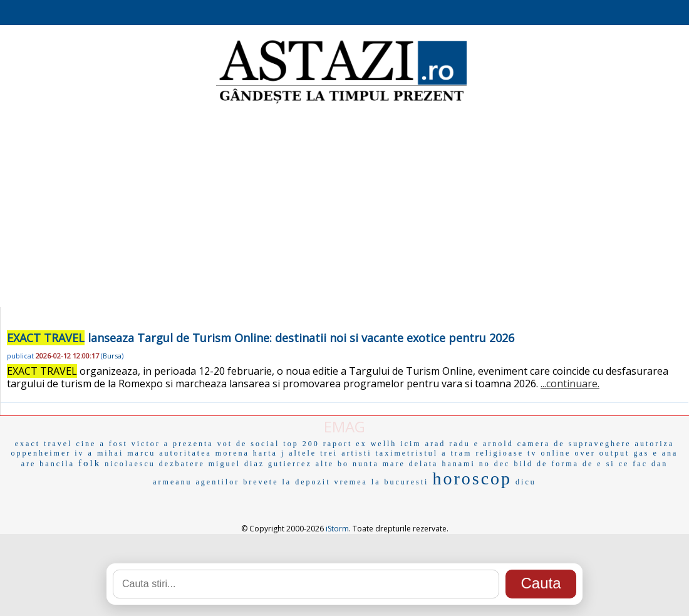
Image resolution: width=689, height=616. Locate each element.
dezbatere (182, 464)
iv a (84, 453)
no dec (495, 464)
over (585, 453)
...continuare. (570, 384)
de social (258, 444)
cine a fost (101, 444)
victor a (150, 444)
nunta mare (379, 464)
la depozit (307, 482)
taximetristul (407, 453)
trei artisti (346, 453)
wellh (384, 444)
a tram (457, 453)
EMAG (344, 426)
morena (232, 453)
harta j (269, 453)
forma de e (577, 464)
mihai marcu (126, 453)
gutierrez (290, 464)
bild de (531, 464)
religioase (500, 453)
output (615, 453)
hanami (458, 464)
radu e (464, 444)
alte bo (332, 464)
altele (303, 453)
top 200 (301, 444)
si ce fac (627, 464)
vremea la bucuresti (381, 482)
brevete (261, 482)
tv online (549, 453)
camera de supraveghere (574, 444)
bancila (57, 464)
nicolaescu (130, 464)
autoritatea (185, 453)
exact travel (44, 444)
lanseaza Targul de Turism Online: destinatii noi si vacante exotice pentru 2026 (261, 338)
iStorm (337, 529)
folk (90, 463)
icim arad (423, 444)
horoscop (472, 478)
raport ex (345, 444)
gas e (645, 453)
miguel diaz (236, 464)
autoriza (655, 444)
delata (424, 464)
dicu (526, 482)
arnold (498, 444)
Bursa (112, 356)
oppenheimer (41, 453)
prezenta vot (203, 444)
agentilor (218, 482)
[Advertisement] (344, 207)
